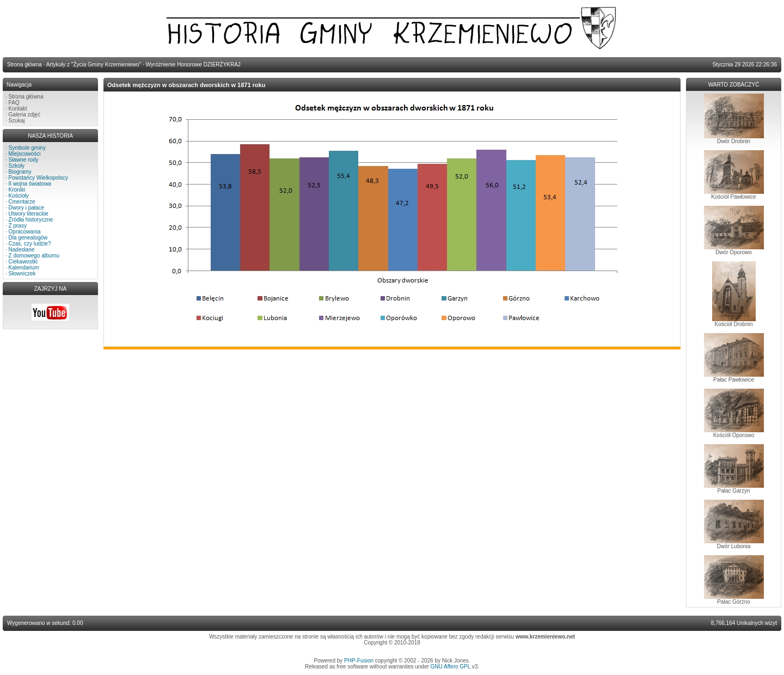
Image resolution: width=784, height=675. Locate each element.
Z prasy (18, 226)
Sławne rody (24, 160)
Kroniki (17, 190)
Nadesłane (22, 250)
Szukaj (17, 121)
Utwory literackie (29, 214)
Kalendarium (24, 268)
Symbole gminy (27, 148)
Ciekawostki (23, 262)
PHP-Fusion (359, 661)
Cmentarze (22, 202)
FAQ (14, 103)
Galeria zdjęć (24, 115)
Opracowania (25, 232)
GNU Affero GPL (451, 667)
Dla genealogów (28, 238)
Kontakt (18, 109)
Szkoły (17, 166)
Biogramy (20, 172)
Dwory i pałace (27, 208)
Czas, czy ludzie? (30, 244)
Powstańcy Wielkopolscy (38, 178)
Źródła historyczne (31, 220)
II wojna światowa (30, 184)
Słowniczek (22, 274)
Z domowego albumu (34, 256)
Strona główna (26, 97)
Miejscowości (25, 154)
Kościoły (19, 196)
